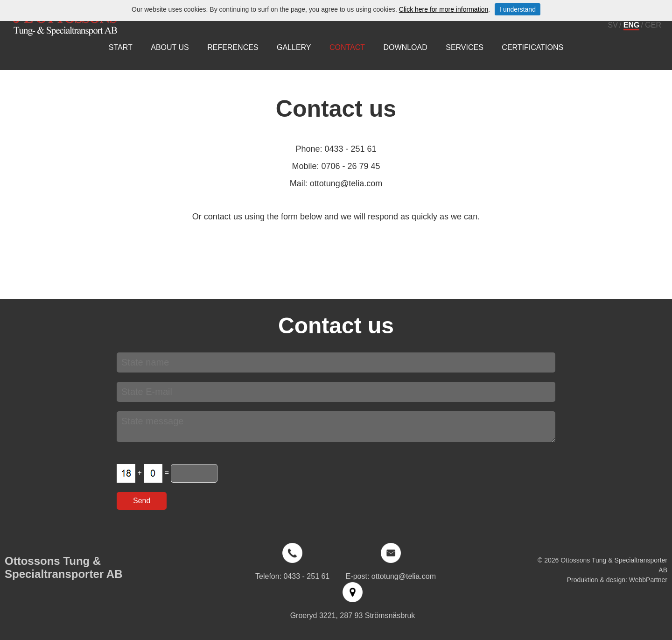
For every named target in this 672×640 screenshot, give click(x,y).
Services (465, 47)
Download (406, 47)
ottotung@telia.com (346, 183)
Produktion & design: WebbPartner (617, 580)
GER (653, 25)
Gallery (294, 47)
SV (613, 25)
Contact (347, 47)
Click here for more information (444, 9)
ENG (632, 25)
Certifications (532, 47)
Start (121, 47)
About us (170, 47)
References (233, 47)
